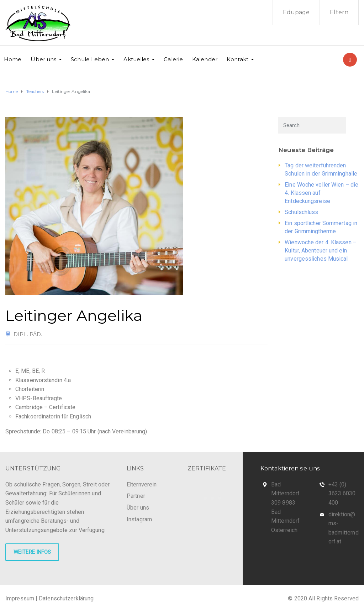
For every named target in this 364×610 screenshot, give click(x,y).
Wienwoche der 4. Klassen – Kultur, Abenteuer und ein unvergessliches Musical (321, 251)
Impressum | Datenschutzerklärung (49, 598)
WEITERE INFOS (32, 552)
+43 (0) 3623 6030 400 (342, 494)
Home (13, 59)
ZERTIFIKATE (207, 468)
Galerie (173, 59)
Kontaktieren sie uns (290, 468)
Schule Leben (90, 59)
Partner (136, 496)
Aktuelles (136, 59)
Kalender (205, 59)
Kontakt (238, 59)
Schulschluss (301, 212)
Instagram (139, 519)
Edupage (296, 12)
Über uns (43, 59)
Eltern (339, 12)
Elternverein (142, 484)
